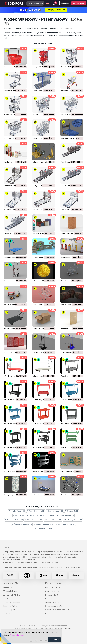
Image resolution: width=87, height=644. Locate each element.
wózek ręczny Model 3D (42, 162)
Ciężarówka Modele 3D (65, 524)
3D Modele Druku (10, 591)
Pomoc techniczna (53, 587)
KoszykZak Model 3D (40, 305)
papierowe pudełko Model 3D (43, 328)
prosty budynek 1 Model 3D (14, 495)
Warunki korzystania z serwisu (57, 610)
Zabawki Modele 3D (53, 520)
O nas (6, 548)
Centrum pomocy (52, 591)
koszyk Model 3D (67, 495)
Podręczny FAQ (51, 595)
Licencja (49, 599)
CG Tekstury (8, 599)
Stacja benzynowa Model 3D (71, 257)
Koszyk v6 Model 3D (12, 138)
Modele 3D (7, 587)
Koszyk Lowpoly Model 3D (71, 281)
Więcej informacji (17, 635)
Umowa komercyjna (53, 602)
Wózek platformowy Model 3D (72, 138)
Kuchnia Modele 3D (55, 511)
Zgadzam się (54, 640)
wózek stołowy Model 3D (14, 328)
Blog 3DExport (9, 610)
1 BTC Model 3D (38, 281)
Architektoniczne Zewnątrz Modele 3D (29, 515)
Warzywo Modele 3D (14, 520)
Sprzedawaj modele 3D (12, 602)
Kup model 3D (10, 583)
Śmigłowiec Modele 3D (22, 524)
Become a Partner (10, 606)
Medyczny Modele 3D (73, 520)
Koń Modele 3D (72, 511)
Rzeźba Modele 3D (17, 511)
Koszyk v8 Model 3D (40, 114)
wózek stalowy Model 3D (70, 424)
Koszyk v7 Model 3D (68, 114)
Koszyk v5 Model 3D (40, 138)
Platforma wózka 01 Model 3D (15, 257)
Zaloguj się (65, 3)
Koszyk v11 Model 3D (69, 67)
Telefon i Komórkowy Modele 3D (60, 515)
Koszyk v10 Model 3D (12, 91)
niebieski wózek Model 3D (71, 400)
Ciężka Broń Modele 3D (44, 524)
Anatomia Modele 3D (43, 529)
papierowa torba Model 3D (71, 328)
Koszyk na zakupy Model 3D (15, 67)
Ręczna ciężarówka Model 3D (15, 281)
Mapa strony (68, 628)
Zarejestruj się (79, 3)
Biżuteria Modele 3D (34, 520)
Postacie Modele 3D (36, 511)
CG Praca (7, 614)
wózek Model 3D (39, 376)
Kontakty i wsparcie (56, 583)
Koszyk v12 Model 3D (40, 67)
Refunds (49, 614)
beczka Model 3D (67, 305)
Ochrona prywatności (54, 606)
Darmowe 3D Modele (11, 595)
